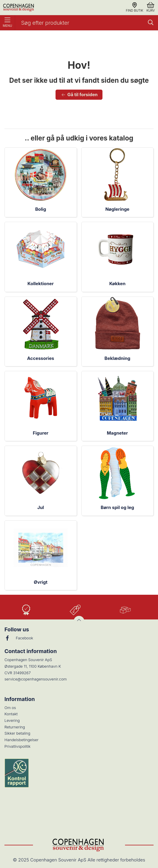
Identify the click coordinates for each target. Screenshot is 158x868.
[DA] (19, 7)
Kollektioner (41, 284)
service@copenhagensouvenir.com (36, 679)
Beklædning (117, 358)
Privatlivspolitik (18, 746)
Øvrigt (41, 582)
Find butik (135, 7)
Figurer (41, 433)
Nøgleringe (117, 209)
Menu (7, 23)
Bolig (41, 209)
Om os (10, 708)
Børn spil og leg (117, 507)
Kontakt (11, 714)
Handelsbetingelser (22, 740)
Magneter (117, 433)
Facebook (19, 638)
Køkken (117, 284)
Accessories (41, 358)
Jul (41, 507)
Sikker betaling (17, 733)
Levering (12, 721)
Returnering (15, 727)
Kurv (151, 7)
